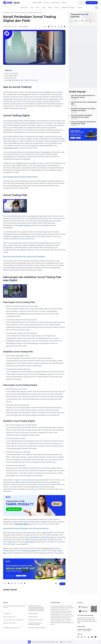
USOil (27, 540)
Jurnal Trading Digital (11, 76)
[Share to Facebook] (58, 27)
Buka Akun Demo (92, 3)
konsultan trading (29, 551)
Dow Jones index (48, 537)
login (81, 3)
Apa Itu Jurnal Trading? (12, 74)
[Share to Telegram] (52, 27)
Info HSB (80, 8)
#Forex (62, 584)
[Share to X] (55, 27)
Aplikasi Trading (37, 3)
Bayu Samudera (24, 27)
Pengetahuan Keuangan (68, 8)
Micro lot (46, 3)
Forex (32, 8)
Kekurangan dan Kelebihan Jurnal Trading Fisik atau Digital (21, 80)
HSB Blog (6, 13)
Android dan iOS (48, 548)
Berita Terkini (24, 8)
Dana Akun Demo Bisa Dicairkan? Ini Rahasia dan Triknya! (83, 96)
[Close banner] (99, 642)
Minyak (57, 8)
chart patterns (29, 542)
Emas (38, 8)
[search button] (96, 8)
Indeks (44, 8)
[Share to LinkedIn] (61, 27)
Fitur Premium (56, 3)
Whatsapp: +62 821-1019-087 (84, 629)
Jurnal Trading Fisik (10, 78)
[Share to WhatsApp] (49, 27)
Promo (64, 3)
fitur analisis (45, 152)
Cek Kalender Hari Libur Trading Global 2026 (84, 103)
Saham (50, 8)
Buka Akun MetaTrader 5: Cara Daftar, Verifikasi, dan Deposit (83, 110)
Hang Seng (34, 537)
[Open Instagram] (65, 27)
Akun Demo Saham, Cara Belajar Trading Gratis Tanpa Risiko (82, 116)
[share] (82, 637)
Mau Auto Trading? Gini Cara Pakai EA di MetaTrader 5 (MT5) (83, 123)
